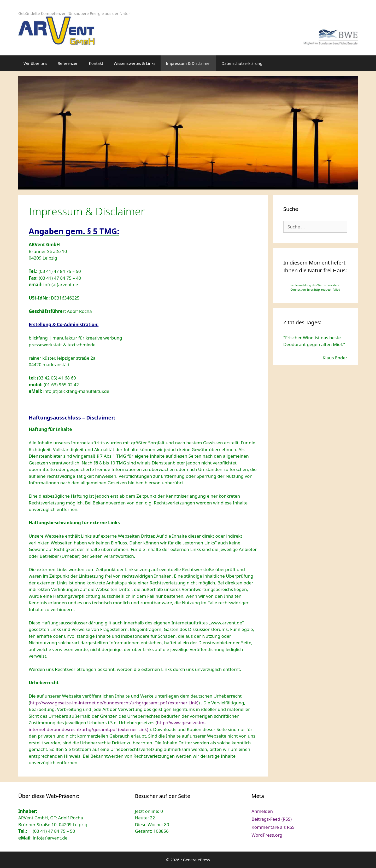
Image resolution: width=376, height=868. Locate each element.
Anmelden (262, 811)
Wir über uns (35, 63)
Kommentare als (273, 827)
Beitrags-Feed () (272, 819)
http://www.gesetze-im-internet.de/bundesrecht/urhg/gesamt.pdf (114, 703)
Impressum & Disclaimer (188, 63)
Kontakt (96, 63)
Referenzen (68, 63)
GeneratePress (196, 860)
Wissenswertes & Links (134, 63)
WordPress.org (267, 835)
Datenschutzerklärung (242, 63)
